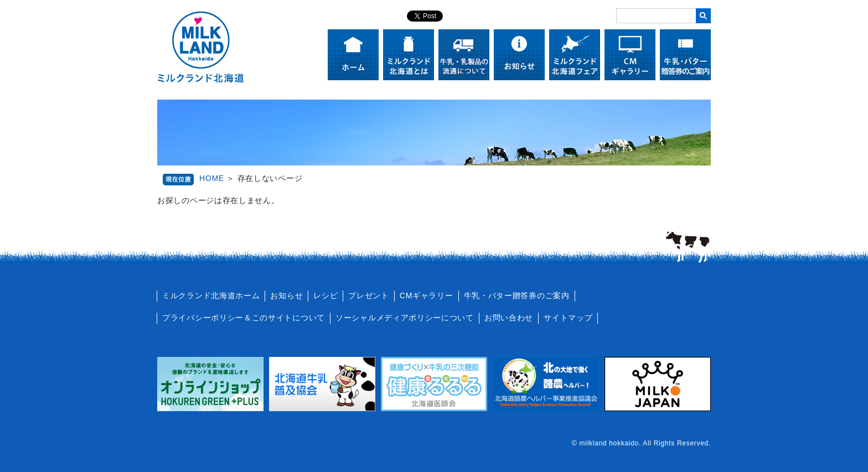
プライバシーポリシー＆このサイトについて (244, 318)
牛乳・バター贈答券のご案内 (517, 295)
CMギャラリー (427, 295)
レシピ (325, 295)
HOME (212, 178)
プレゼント (369, 295)
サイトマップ (568, 318)
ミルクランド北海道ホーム (211, 295)
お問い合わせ (509, 318)
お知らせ (286, 295)
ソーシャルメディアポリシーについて (405, 318)
